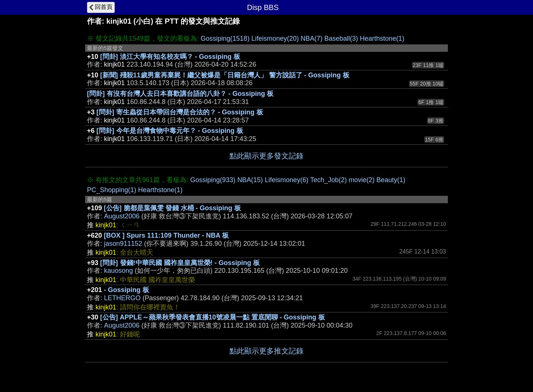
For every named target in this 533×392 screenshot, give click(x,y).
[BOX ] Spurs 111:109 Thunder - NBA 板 (166, 235)
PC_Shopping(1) (112, 190)
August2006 (122, 216)
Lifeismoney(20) (275, 38)
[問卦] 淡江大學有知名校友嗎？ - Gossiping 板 (170, 57)
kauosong (118, 271)
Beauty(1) (391, 180)
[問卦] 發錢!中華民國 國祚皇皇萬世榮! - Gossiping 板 (180, 263)
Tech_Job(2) (328, 180)
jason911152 (123, 244)
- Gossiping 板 (127, 290)
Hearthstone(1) (382, 38)
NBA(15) (250, 180)
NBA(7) (311, 38)
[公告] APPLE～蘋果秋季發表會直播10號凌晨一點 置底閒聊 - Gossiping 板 (213, 317)
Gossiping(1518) (225, 38)
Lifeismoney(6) (286, 180)
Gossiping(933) (213, 180)
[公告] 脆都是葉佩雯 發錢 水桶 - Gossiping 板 (172, 208)
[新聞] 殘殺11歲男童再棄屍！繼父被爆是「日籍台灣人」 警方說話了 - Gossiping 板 (225, 75)
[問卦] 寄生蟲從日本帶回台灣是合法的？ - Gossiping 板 (180, 112)
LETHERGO (122, 298)
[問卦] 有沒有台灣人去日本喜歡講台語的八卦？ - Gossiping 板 (180, 94)
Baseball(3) (341, 38)
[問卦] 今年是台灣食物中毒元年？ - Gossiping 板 (170, 131)
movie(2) (362, 180)
